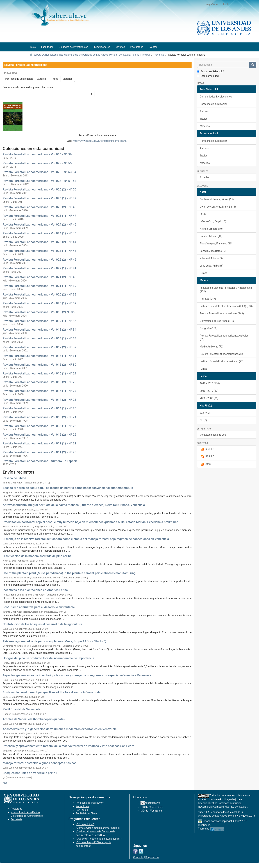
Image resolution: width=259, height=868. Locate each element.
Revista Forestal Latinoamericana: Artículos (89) (224, 337)
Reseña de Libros (14, 478)
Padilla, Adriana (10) (211, 236)
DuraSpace (204, 825)
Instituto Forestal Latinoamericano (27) (222, 361)
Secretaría (16, 819)
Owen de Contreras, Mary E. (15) (218, 207)
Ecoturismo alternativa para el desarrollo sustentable (39, 607)
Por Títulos (82, 810)
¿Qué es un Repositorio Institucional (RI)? (99, 839)
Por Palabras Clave (86, 814)
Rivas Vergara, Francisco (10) (216, 244)
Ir (91, 94)
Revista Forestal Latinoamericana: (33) (221, 354)
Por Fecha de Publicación (90, 803)
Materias (68, 79)
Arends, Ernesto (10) (211, 229)
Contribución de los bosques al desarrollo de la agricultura (42, 624)
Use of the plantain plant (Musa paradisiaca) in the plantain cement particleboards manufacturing (69, 573)
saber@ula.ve (152, 803)
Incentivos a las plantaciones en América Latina (35, 590)
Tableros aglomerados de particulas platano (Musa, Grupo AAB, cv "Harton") (54, 641)
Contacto (138, 857)
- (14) (203, 214)
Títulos (54, 79)
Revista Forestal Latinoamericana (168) (222, 313)
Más (5, 783)
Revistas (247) (208, 299)
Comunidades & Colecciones (216, 97)
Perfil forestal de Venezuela (21, 709)
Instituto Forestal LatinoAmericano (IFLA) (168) (226, 306)
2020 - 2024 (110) (210, 383)
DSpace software (211, 821)
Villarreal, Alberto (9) (211, 258)
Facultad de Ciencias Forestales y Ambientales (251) (226, 290)
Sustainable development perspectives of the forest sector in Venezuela (52, 692)
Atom (206, 464)
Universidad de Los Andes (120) (218, 321)
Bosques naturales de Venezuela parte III (31, 773)
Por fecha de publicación (19, 79)
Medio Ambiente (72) (212, 347)
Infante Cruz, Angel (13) (213, 221)
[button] (212, 4)
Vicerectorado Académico (25, 812)
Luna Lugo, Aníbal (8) (212, 266)
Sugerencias (152, 857)
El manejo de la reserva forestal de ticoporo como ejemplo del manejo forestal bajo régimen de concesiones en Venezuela (86, 539)
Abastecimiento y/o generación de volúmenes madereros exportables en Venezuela (60, 729)
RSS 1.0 (207, 449)
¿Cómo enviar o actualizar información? (98, 828)
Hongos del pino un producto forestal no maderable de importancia (48, 658)
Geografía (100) (209, 328)
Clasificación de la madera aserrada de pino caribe (37, 556)
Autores (42, 79)
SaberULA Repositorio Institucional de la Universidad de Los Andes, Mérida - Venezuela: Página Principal (92, 55)
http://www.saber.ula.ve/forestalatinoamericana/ (100, 141)
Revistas (159, 55)
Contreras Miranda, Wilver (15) (217, 199)
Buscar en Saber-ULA (211, 71)
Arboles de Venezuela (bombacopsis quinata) (34, 719)
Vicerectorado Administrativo (27, 816)
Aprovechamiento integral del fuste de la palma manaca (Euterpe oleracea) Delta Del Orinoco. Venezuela (74, 505)
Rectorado (17, 809)
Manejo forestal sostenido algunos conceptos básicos (40, 763)
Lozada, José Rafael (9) (213, 251)
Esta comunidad (208, 76)
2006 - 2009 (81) (209, 398)
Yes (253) (205, 413)
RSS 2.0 (207, 457)
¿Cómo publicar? (85, 824)
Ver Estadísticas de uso (213, 435)
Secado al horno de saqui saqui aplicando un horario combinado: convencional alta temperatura (68, 488)
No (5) (203, 420)
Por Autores (82, 806)
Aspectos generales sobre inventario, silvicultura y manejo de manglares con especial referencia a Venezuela (77, 675)
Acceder (204, 177)
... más (204, 273)
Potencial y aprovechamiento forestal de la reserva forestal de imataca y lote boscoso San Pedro (69, 746)
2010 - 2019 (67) (209, 391)
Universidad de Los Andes (213, 816)
